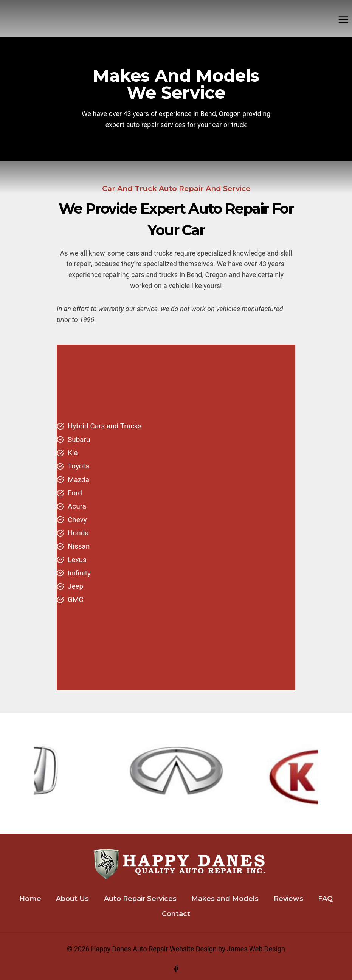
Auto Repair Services (140, 899)
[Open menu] (343, 19)
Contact (176, 914)
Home (30, 899)
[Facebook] (176, 969)
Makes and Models (225, 899)
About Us (72, 899)
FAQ (325, 899)
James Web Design (256, 949)
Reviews (288, 899)
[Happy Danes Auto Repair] (4, 20)
